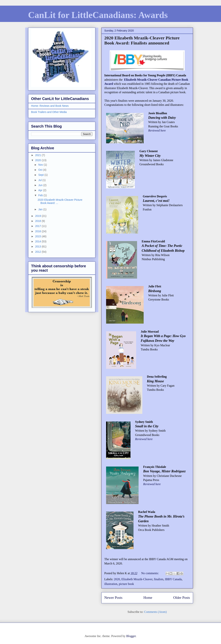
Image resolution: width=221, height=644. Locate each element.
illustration (111, 584)
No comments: (150, 573)
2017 (38, 226)
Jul (40, 180)
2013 (38, 246)
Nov (41, 165)
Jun (41, 185)
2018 (38, 221)
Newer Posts (113, 598)
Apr (41, 190)
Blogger (131, 636)
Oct (41, 170)
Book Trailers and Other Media (49, 112)
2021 (38, 155)
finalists (159, 579)
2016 (38, 231)
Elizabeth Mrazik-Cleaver (137, 579)
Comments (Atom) (155, 612)
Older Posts (181, 598)
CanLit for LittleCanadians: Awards (98, 15)
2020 (117, 579)
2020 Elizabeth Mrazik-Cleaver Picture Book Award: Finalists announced (142, 40)
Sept (41, 175)
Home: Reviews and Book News (50, 106)
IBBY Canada (173, 579)
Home (148, 598)
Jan (41, 209)
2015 (38, 236)
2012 (38, 252)
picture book (126, 584)
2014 (38, 241)
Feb (41, 195)
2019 (38, 216)
